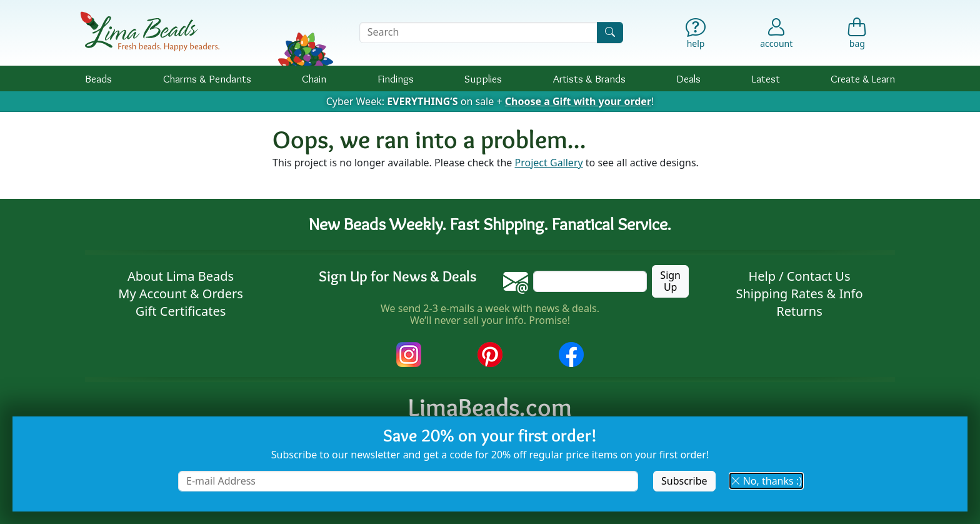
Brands (589, 78)
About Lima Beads (181, 276)
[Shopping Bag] (857, 36)
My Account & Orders (181, 294)
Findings (396, 78)
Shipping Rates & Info (799, 294)
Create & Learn (863, 78)
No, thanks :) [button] (766, 481)
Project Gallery (549, 163)
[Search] (610, 32)
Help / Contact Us (799, 276)
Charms (207, 78)
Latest (766, 78)
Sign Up (670, 281)
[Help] (696, 36)
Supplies (483, 78)
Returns (799, 311)
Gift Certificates (181, 311)
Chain (314, 78)
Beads (98, 78)
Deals (688, 78)
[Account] (776, 33)
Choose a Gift (578, 101)
